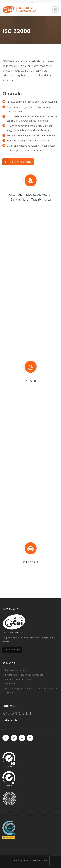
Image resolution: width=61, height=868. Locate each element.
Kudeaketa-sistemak (15, 670)
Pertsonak (10, 684)
